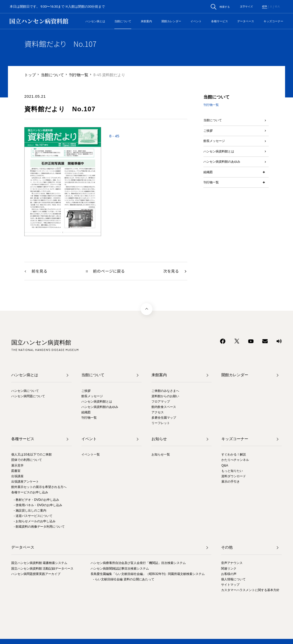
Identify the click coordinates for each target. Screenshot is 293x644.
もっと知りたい (232, 471)
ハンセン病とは (95, 21)
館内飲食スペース (164, 407)
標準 (265, 7)
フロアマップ (161, 402)
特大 (277, 7)
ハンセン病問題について (28, 396)
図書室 (16, 471)
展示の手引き (231, 482)
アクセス (158, 413)
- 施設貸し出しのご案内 (30, 511)
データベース (246, 21)
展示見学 (17, 466)
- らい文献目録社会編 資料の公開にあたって (124, 580)
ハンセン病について (25, 391)
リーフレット (161, 423)
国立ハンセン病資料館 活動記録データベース (42, 569)
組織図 (209, 188)
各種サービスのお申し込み (30, 493)
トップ (30, 75)
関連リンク (229, 569)
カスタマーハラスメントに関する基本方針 (250, 590)
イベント (196, 21)
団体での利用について (27, 460)
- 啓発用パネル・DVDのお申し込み (38, 505)
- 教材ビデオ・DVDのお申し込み (37, 500)
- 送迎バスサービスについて (33, 516)
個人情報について (233, 580)
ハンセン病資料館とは (223, 161)
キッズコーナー (273, 21)
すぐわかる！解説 (234, 455)
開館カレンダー (171, 21)
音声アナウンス (232, 563)
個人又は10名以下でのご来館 (31, 455)
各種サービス (220, 21)
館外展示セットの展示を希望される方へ (39, 487)
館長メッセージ (217, 148)
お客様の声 (229, 574)
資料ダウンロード (234, 476)
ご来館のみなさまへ (165, 391)
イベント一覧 (91, 455)
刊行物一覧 (79, 75)
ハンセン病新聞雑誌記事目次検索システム (120, 569)
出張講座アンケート (25, 482)
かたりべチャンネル (235, 460)
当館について (123, 21)
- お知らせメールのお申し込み (35, 521)
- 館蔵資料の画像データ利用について (39, 527)
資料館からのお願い (165, 396)
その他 (227, 548)
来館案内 (146, 21)
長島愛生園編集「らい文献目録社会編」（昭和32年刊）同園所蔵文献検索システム (148, 574)
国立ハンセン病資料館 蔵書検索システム (39, 563)
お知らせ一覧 (161, 455)
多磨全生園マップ (164, 418)
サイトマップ (230, 585)
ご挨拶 (209, 135)
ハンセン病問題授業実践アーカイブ (36, 574)
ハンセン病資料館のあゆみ (226, 174)
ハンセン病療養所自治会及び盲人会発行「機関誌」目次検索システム (138, 563)
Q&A (225, 466)
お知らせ (159, 439)
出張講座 (17, 476)
